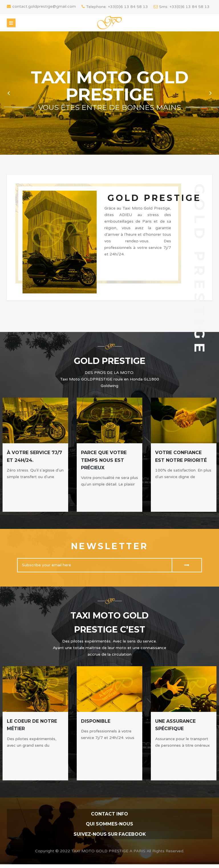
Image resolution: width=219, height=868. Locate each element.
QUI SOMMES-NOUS (109, 824)
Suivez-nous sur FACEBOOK (109, 835)
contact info (110, 814)
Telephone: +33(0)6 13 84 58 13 (115, 7)
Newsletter (110, 546)
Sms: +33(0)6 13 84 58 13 (182, 7)
